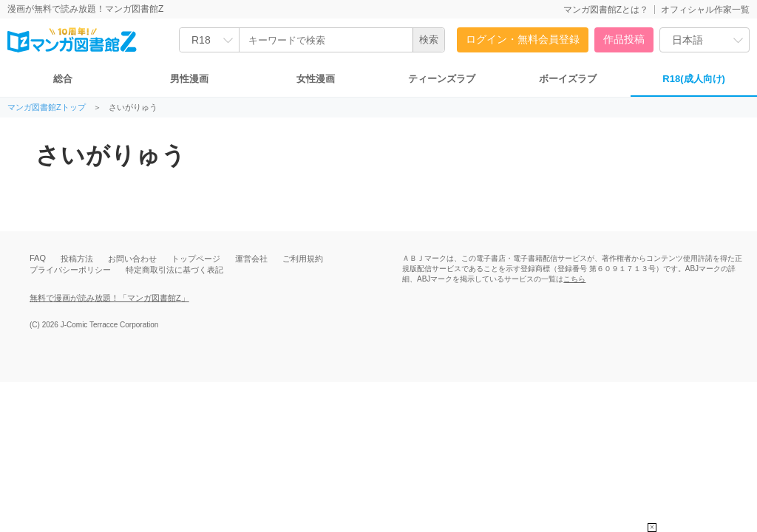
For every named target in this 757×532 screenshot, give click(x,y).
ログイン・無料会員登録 (523, 39)
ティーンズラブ (442, 79)
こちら (574, 279)
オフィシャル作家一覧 (705, 10)
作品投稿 (624, 39)
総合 (63, 79)
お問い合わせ (132, 259)
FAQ (38, 258)
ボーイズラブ (568, 79)
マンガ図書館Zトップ (47, 108)
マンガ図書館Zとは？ (606, 10)
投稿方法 (77, 259)
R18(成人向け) (694, 79)
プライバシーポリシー (70, 270)
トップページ (196, 259)
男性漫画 (189, 79)
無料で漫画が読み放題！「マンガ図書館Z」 (109, 298)
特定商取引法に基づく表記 (174, 270)
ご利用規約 (303, 259)
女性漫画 (316, 79)
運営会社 (251, 259)
